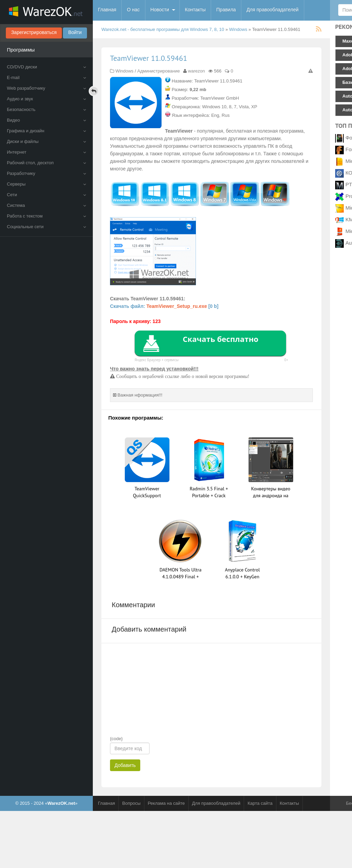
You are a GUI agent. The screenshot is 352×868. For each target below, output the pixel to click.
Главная (107, 10)
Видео (46, 120)
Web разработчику (46, 88)
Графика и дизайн (46, 131)
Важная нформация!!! (140, 395)
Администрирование (158, 71)
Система (46, 205)
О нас (133, 10)
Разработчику (46, 173)
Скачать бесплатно (220, 339)
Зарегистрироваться (34, 32)
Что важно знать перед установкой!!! (154, 369)
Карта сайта (260, 803)
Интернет (46, 152)
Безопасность (46, 109)
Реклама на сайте (166, 803)
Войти (75, 32)
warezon (196, 71)
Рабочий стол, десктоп (46, 163)
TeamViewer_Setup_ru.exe (177, 306)
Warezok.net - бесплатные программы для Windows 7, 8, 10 (163, 29)
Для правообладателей (272, 10)
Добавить (125, 765)
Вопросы (131, 803)
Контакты (195, 10)
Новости (160, 10)
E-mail (46, 77)
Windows (238, 29)
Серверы (46, 184)
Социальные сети (46, 227)
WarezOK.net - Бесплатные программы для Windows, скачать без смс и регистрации (46, 12)
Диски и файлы (46, 141)
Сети (46, 195)
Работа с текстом (46, 216)
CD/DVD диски (46, 67)
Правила (226, 10)
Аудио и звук (46, 99)
